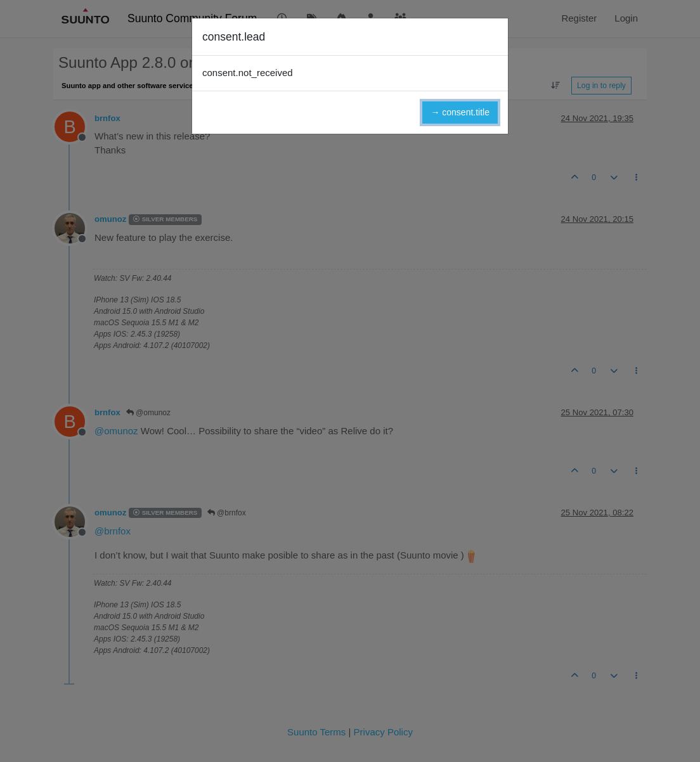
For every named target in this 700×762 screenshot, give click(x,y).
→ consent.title (460, 112)
